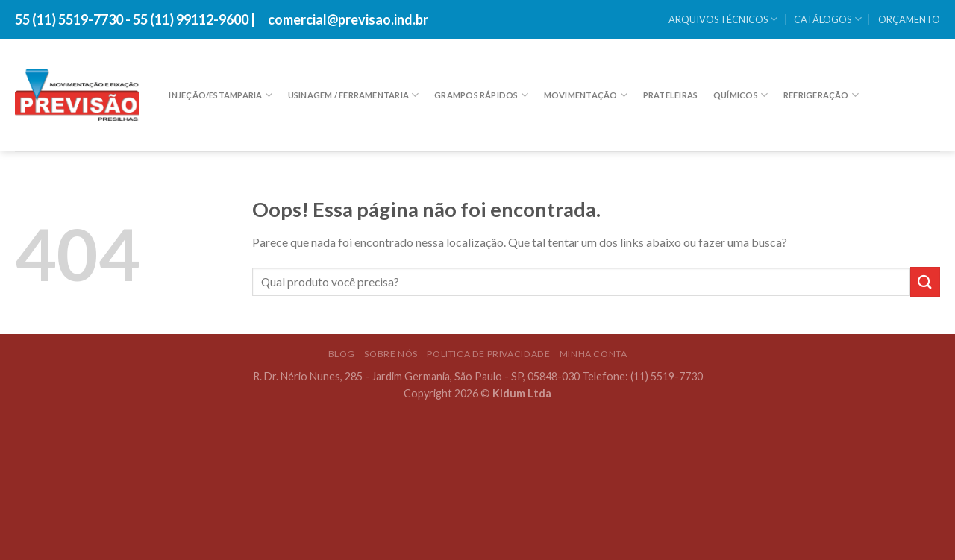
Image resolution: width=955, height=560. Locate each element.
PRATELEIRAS (670, 95)
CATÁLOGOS (827, 19)
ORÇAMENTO (909, 19)
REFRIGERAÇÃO (821, 95)
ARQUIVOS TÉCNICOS (723, 19)
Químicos (740, 95)
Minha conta (594, 354)
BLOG (342, 354)
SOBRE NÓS (391, 354)
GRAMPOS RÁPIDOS (481, 95)
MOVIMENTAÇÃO (586, 95)
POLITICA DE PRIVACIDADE (488, 354)
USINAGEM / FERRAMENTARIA (354, 95)
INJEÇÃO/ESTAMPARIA (220, 95)
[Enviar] (925, 281)
